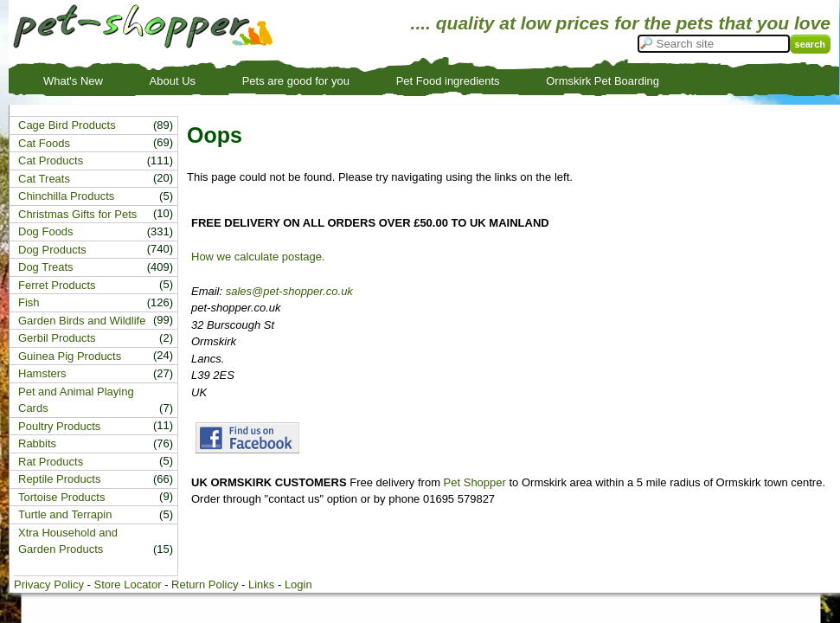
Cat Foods (44, 143)
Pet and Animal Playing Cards (76, 400)
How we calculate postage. (258, 257)
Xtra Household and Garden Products (68, 541)
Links (261, 584)
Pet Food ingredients (448, 81)
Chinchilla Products (66, 196)
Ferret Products (57, 285)
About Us (173, 81)
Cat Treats (44, 179)
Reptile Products (59, 479)
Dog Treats (46, 267)
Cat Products (51, 161)
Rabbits (37, 443)
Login (298, 584)
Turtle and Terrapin (65, 514)
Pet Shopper (475, 482)
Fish (29, 302)
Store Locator (127, 584)
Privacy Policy (49, 584)
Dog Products (52, 250)
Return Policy (205, 584)
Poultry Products (59, 426)
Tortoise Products (61, 497)
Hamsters (42, 373)
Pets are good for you (296, 81)
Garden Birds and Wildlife (82, 321)
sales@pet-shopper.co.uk (289, 291)
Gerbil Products (57, 338)
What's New (73, 81)
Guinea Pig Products (70, 356)
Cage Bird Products (67, 125)
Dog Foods (46, 231)
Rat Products (51, 462)
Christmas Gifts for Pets (77, 214)
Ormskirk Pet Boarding (603, 81)
